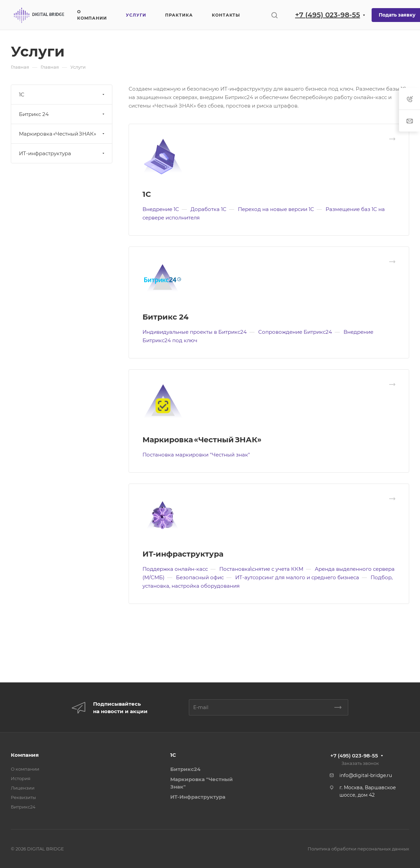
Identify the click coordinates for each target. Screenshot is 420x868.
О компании (25, 769)
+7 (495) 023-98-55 (328, 15)
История (21, 778)
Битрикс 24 (165, 317)
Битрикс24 (23, 807)
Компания (25, 755)
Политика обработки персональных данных (358, 849)
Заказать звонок (360, 763)
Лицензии (23, 788)
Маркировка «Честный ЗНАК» (202, 440)
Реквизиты (23, 797)
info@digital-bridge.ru (366, 775)
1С (147, 194)
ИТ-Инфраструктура (198, 797)
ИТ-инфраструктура (183, 554)
